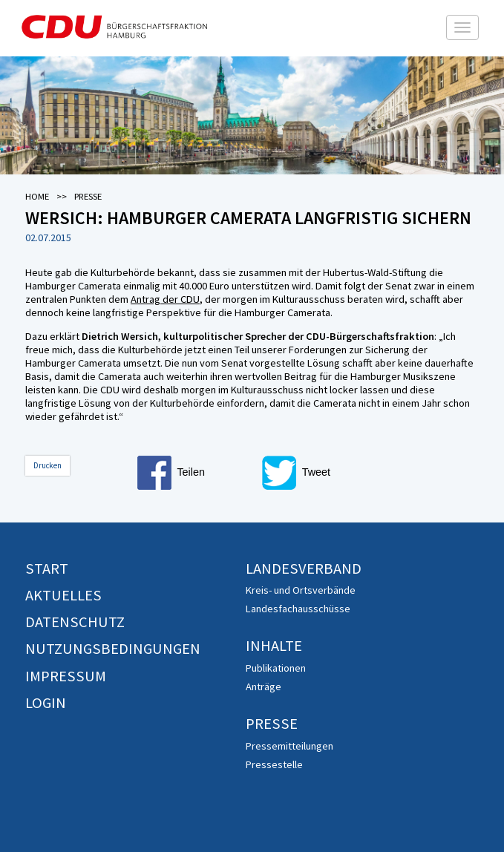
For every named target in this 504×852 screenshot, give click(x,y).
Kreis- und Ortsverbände (301, 590)
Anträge (264, 686)
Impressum (66, 676)
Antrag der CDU (165, 299)
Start (47, 568)
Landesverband (304, 568)
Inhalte (274, 646)
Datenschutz (75, 622)
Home (37, 196)
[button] (197, 473)
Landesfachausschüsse (298, 609)
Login (46, 703)
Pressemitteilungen (289, 746)
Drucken (48, 465)
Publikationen (276, 668)
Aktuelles (63, 595)
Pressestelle (274, 764)
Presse (272, 724)
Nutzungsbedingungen (113, 649)
